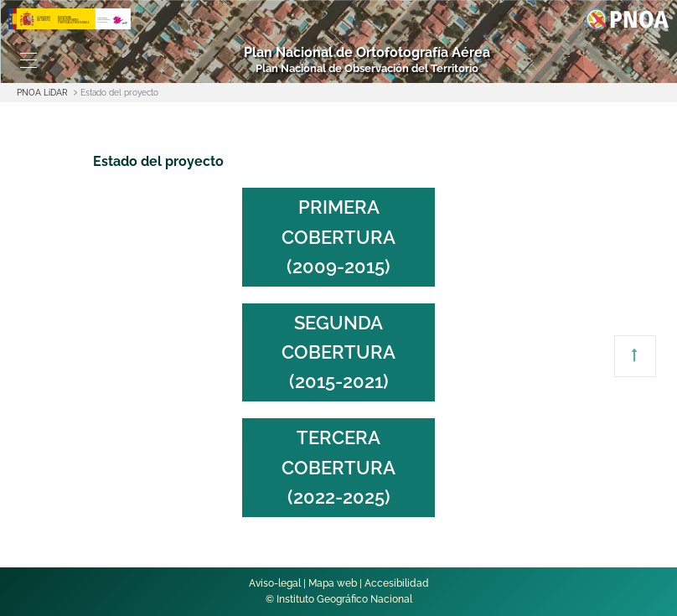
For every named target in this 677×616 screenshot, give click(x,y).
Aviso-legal (275, 583)
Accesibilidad (397, 583)
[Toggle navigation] (28, 60)
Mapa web (333, 583)
